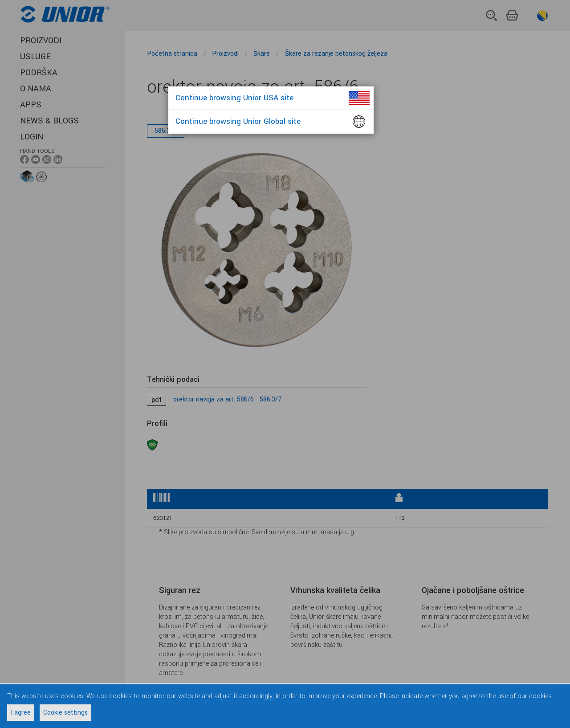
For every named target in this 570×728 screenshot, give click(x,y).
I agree (21, 713)
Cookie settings (65, 713)
